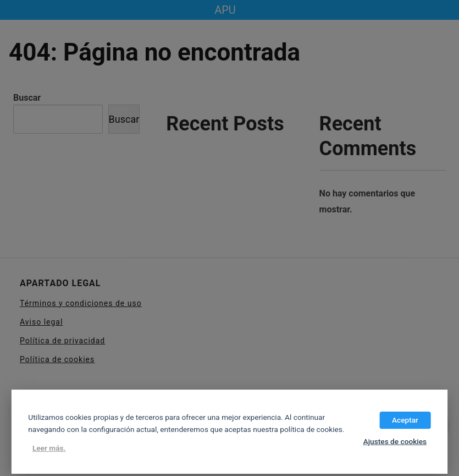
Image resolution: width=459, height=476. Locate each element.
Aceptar (405, 420)
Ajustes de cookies (395, 441)
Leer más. (49, 448)
